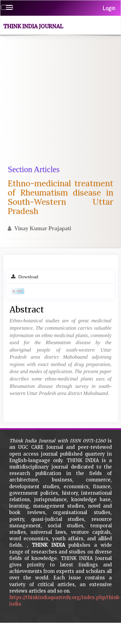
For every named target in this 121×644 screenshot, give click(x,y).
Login (109, 8)
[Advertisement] (58, 103)
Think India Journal (33, 26)
